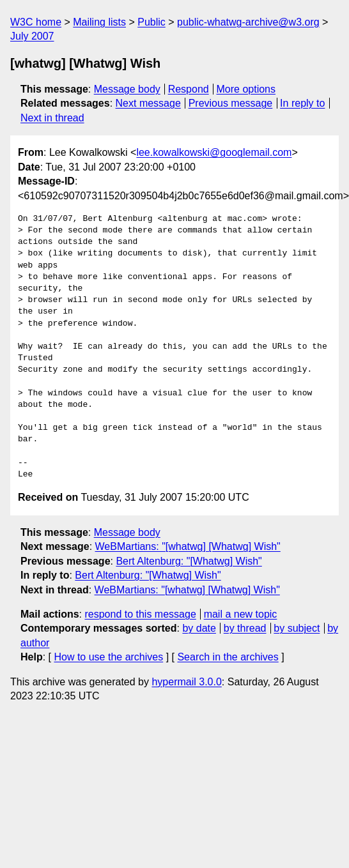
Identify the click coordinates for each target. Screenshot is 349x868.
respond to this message (140, 614)
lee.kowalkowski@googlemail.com (214, 152)
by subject (297, 628)
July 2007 (32, 36)
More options (246, 89)
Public (151, 22)
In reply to (302, 103)
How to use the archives (108, 657)
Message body (127, 89)
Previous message (231, 103)
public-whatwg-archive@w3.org (248, 22)
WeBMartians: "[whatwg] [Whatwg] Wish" (188, 546)
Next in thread (52, 118)
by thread (245, 628)
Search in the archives (228, 657)
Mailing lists (99, 22)
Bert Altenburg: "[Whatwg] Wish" (189, 561)
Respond (189, 89)
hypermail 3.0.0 (186, 682)
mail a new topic (241, 614)
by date (199, 628)
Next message (148, 103)
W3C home (36, 22)
